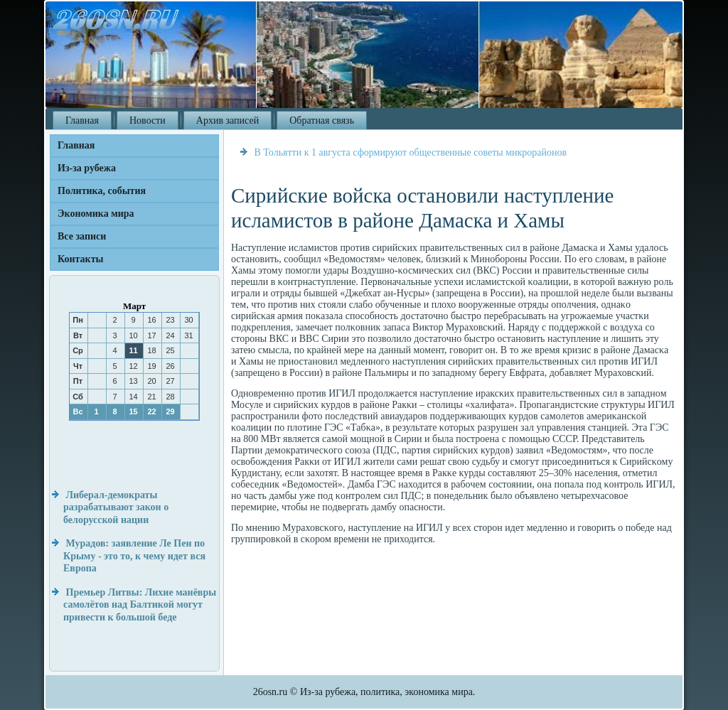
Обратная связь (322, 120)
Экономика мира (96, 214)
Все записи (82, 236)
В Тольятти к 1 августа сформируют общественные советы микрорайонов (411, 152)
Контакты (80, 259)
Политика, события (102, 191)
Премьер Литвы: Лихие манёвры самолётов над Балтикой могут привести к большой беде (140, 605)
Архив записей (227, 120)
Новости (148, 120)
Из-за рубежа (87, 168)
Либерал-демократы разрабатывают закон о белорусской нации (116, 507)
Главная (82, 120)
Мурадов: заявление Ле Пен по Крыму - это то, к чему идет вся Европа (134, 556)
